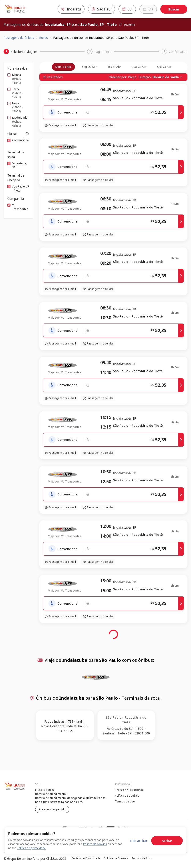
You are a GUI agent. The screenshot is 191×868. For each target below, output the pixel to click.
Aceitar (167, 841)
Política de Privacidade (129, 790)
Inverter (127, 25)
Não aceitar (139, 841)
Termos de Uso (125, 801)
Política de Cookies (127, 796)
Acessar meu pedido (52, 809)
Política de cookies (95, 844)
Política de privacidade (31, 848)
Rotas (43, 38)
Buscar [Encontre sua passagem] (174, 9)
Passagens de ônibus (19, 38)
